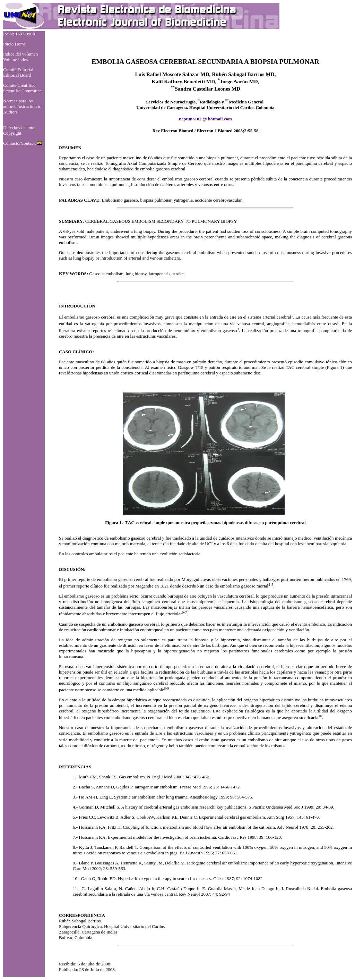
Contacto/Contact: (23, 143)
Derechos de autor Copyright (20, 130)
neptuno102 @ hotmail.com (205, 119)
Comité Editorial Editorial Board (18, 72)
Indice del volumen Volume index (20, 57)
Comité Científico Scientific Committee (22, 88)
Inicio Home (14, 44)
